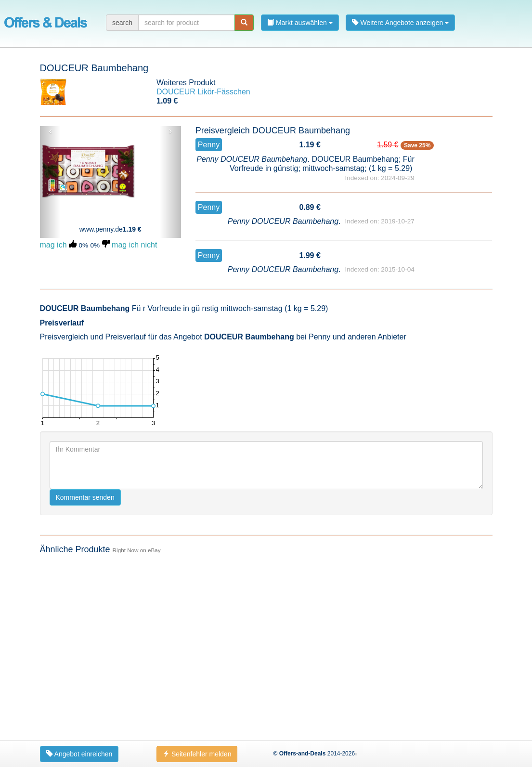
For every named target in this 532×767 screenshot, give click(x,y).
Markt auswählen (300, 23)
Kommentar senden (85, 666)
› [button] (171, 131)
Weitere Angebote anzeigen (401, 23)
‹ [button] (50, 131)
